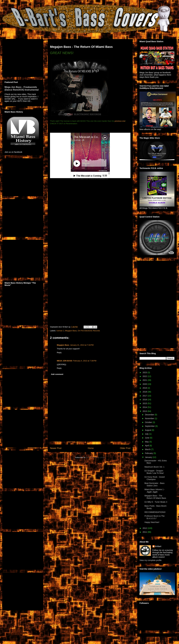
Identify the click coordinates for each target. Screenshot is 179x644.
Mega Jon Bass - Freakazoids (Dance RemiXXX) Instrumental (22, 88)
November (150, 418)
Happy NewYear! (152, 522)
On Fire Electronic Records (89, 331)
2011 (145, 532)
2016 (145, 400)
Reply (59, 353)
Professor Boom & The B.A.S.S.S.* (154, 517)
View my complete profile (151, 560)
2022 (145, 376)
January (149, 457)
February (149, 453)
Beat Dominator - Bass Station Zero (154, 484)
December (150, 415)
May (147, 442)
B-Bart (158, 546)
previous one (120, 121)
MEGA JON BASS (65, 361)
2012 (145, 528)
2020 (145, 384)
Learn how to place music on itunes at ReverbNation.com (90, 179)
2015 (145, 403)
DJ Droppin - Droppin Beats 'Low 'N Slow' (154, 472)
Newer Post (56, 448)
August (148, 430)
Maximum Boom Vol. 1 (154, 467)
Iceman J (60, 331)
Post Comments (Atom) (96, 457)
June (147, 438)
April (147, 446)
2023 (145, 372)
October (149, 422)
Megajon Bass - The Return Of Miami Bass (155, 497)
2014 (145, 407)
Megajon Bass (71, 331)
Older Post (125, 448)
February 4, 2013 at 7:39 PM (85, 361)
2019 (145, 388)
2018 (145, 392)
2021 (145, 380)
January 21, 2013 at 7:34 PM (82, 345)
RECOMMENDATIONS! (155, 512)
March (148, 449)
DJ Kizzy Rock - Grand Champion (155, 478)
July (147, 434)
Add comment (57, 374)
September (150, 426)
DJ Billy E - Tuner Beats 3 (156, 502)
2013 (145, 411)
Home (91, 448)
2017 (145, 396)
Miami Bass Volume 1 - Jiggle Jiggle (155, 491)
